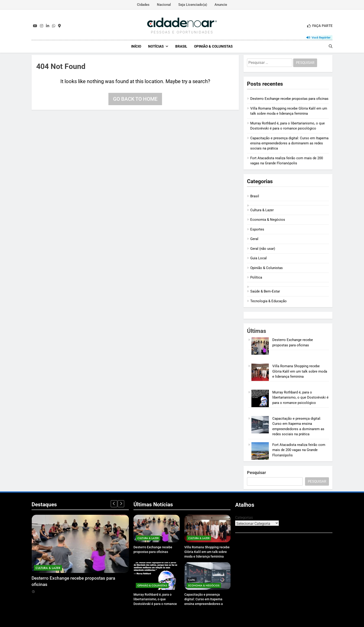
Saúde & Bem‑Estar (265, 291)
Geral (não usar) (263, 249)
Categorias (244, 518)
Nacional (164, 5)
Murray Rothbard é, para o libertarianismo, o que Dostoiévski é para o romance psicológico (300, 398)
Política (256, 277)
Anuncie (221, 5)
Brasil (181, 46)
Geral (254, 239)
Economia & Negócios (268, 220)
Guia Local (258, 258)
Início (136, 46)
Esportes (257, 229)
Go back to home (135, 99)
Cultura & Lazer (262, 210)
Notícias (156, 46)
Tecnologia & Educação (268, 301)
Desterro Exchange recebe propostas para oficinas (289, 99)
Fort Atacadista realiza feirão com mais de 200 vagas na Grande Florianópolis (299, 450)
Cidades (143, 5)
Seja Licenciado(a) (193, 5)
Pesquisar (257, 473)
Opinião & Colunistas (213, 46)
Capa (192, 580)
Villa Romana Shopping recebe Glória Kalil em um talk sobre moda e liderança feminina (300, 371)
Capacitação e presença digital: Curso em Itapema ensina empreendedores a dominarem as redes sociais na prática (289, 143)
